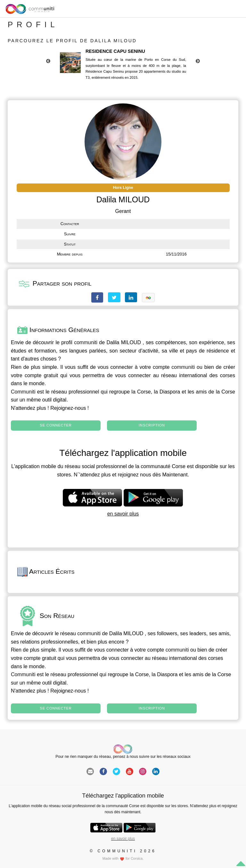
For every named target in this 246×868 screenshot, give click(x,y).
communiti (86, 342)
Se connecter (56, 425)
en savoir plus (123, 514)
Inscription (152, 425)
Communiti (23, 392)
